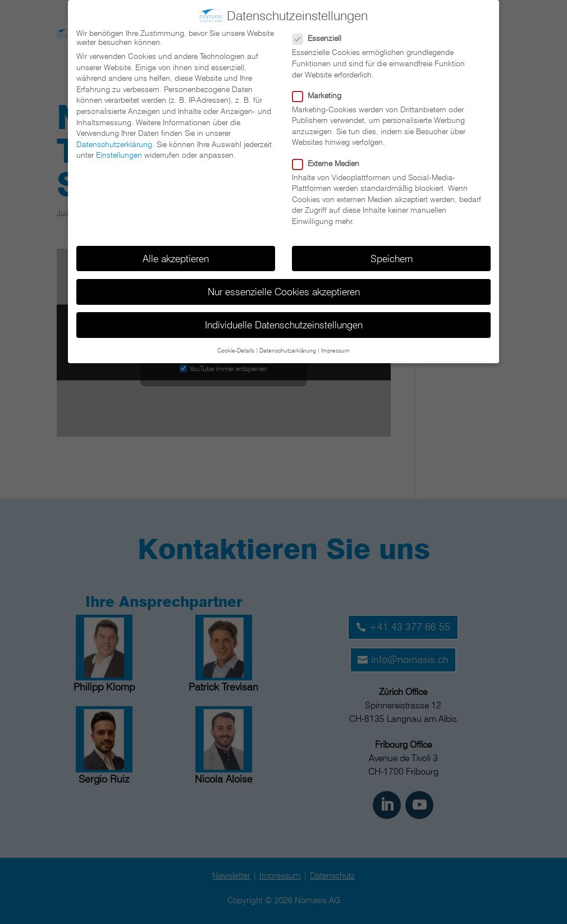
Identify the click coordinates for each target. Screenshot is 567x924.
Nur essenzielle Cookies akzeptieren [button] (284, 291)
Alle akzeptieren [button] (176, 258)
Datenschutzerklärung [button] (288, 350)
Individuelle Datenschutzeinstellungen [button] (284, 325)
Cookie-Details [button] (236, 350)
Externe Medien (330, 163)
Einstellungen (119, 155)
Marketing (321, 95)
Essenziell (321, 38)
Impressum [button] (335, 350)
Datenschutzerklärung (114, 144)
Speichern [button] (392, 258)
